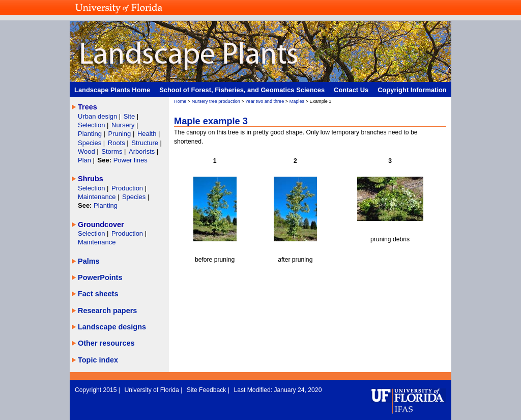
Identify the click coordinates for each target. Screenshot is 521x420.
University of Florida (152, 390)
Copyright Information (412, 90)
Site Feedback (207, 390)
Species (91, 143)
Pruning (121, 134)
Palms (89, 261)
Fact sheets (98, 294)
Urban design (98, 116)
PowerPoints (100, 277)
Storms (113, 151)
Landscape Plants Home (112, 90)
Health (147, 134)
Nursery (123, 125)
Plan (84, 160)
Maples (297, 101)
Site (130, 116)
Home (180, 101)
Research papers (107, 311)
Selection (92, 125)
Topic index (98, 360)
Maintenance (98, 197)
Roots (118, 143)
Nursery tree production (216, 101)
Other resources (106, 343)
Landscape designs (112, 327)
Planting (91, 134)
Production (128, 188)
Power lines (131, 160)
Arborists (142, 151)
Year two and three (265, 101)
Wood (87, 151)
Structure (146, 143)
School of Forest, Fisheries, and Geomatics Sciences (242, 90)
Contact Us (351, 90)
